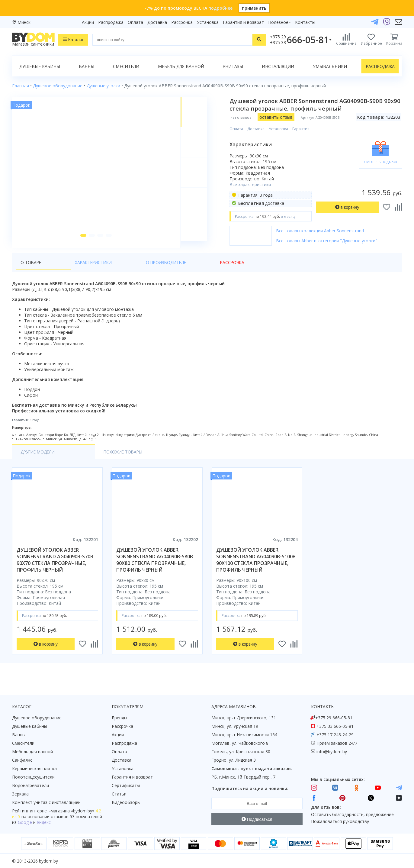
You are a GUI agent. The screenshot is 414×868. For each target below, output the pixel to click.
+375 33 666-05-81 (335, 726)
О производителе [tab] (119, 269)
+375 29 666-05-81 (334, 718)
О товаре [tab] (31, 269)
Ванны (87, 66)
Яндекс (44, 822)
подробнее (220, 8)
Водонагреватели (30, 785)
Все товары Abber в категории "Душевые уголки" (330, 241)
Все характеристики (253, 184)
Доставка (157, 22)
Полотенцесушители (33, 777)
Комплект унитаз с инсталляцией (46, 802)
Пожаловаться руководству (340, 821)
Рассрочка (182, 22)
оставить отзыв (279, 117)
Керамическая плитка (34, 768)
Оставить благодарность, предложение (352, 814)
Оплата (135, 22)
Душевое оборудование (37, 718)
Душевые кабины (40, 66)
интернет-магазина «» (62, 811)
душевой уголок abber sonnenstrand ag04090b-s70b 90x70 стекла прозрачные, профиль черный (55, 567)
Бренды (119, 718)
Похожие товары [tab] (94, 459)
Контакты (305, 22)
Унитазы (233, 66)
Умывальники (330, 66)
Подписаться (257, 819)
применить (254, 8)
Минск (24, 22)
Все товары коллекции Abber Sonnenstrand (323, 231)
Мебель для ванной (181, 66)
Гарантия (304, 129)
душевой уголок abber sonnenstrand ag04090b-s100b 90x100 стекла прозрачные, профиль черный (256, 567)
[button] (82, 242)
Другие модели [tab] (39, 459)
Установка (208, 22)
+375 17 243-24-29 (335, 735)
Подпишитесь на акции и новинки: (250, 788)
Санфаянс (22, 760)
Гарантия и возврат (243, 22)
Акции (88, 22)
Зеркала (20, 794)
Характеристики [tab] (70, 269)
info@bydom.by (332, 752)
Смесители (126, 66)
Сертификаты (126, 785)
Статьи (119, 794)
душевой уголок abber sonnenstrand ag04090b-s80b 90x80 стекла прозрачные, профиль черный (155, 567)
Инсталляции (278, 66)
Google (25, 822)
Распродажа (111, 22)
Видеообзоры (126, 802)
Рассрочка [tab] (161, 269)
